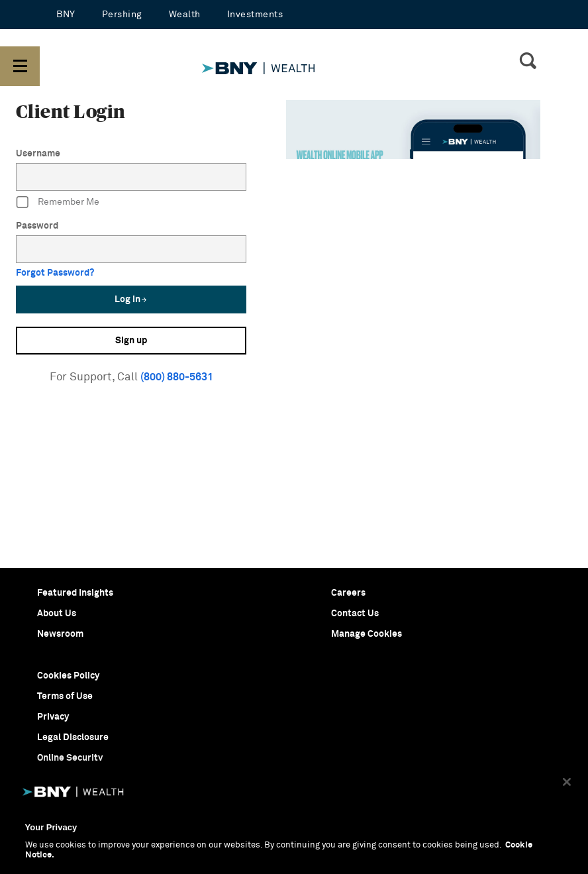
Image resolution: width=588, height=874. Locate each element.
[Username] (131, 177)
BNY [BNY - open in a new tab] (66, 15)
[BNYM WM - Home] (315, 58)
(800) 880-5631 (177, 377)
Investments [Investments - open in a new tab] (255, 15)
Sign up (131, 341)
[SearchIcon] (528, 63)
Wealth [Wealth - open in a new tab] (185, 15)
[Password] (131, 249)
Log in (131, 300)
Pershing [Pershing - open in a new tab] (122, 15)
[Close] (567, 782)
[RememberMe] (23, 203)
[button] (20, 66)
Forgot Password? (55, 273)
